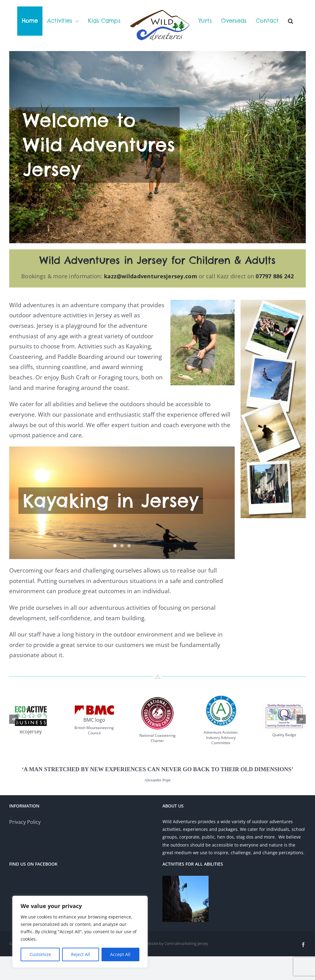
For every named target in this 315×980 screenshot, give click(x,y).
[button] (291, 21)
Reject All (81, 954)
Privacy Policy (25, 851)
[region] (80, 932)
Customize (40, 954)
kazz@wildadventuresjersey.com (151, 305)
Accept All (120, 954)
